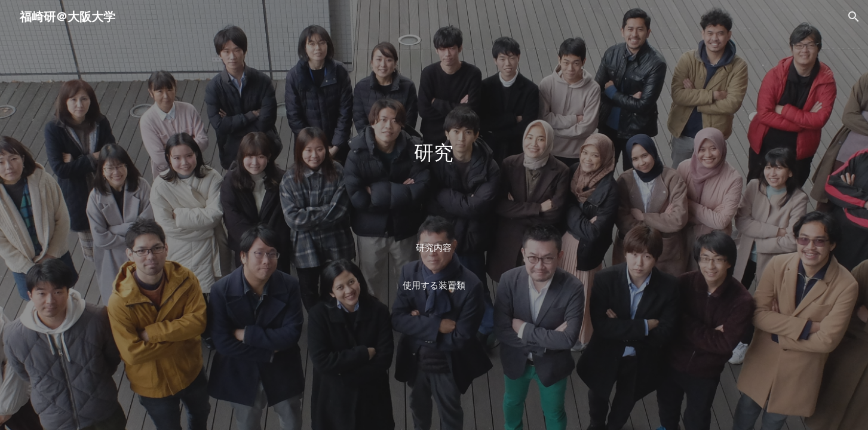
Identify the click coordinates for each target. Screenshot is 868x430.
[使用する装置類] (434, 286)
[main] (434, 185)
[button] (854, 17)
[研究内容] (434, 248)
